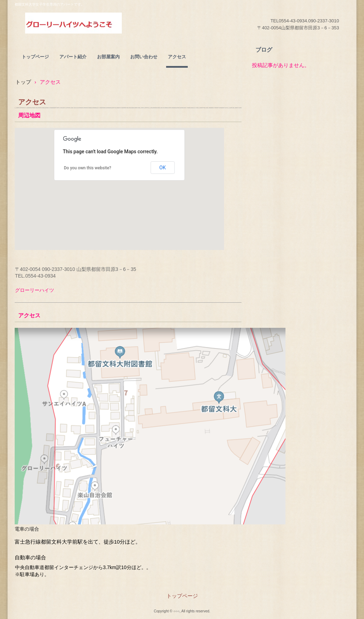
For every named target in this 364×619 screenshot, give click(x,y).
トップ (23, 82)
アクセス (177, 57)
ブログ (264, 50)
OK (163, 168)
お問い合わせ (144, 57)
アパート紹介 (73, 57)
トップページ (35, 57)
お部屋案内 (108, 57)
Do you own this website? (88, 168)
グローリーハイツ (73, 23)
